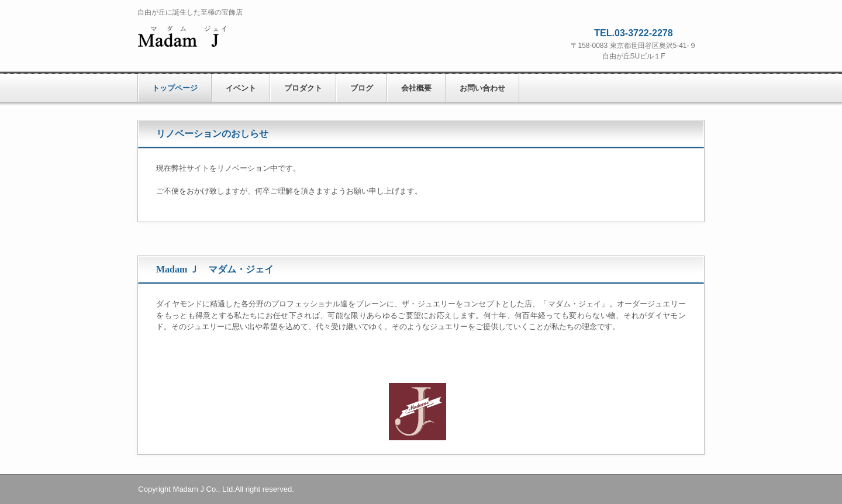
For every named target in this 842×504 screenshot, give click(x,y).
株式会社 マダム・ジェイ (231, 38)
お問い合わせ (482, 88)
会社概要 (416, 88)
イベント (241, 88)
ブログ (362, 88)
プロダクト (303, 88)
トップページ (175, 88)
